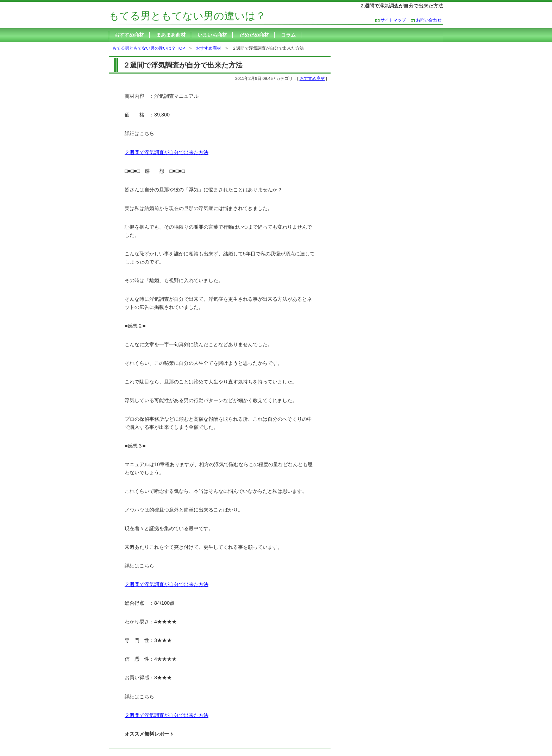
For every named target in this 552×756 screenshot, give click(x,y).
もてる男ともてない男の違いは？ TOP (149, 48)
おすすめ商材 (129, 35)
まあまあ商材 (171, 35)
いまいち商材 (212, 35)
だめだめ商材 (254, 35)
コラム (288, 35)
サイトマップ (393, 20)
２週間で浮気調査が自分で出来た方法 (167, 152)
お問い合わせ (429, 20)
